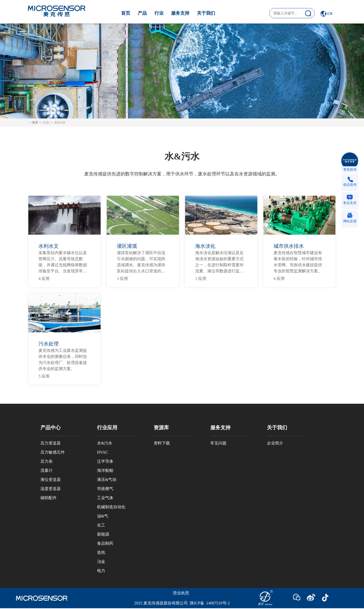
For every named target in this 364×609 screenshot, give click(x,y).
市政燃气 (105, 489)
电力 (101, 571)
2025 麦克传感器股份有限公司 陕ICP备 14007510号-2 (182, 603)
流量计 (47, 470)
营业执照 (181, 593)
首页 (126, 13)
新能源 (103, 534)
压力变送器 (51, 443)
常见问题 (218, 443)
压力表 (47, 461)
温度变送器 (51, 489)
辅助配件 (49, 498)
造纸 (101, 552)
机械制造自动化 (111, 507)
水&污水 (105, 443)
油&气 (103, 516)
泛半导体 (105, 461)
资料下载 (162, 443)
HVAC (103, 452)
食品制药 (105, 543)
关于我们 (206, 13)
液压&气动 (107, 480)
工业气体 (105, 498)
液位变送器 (51, 480)
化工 (101, 525)
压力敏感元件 (53, 452)
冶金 (101, 562)
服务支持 (180, 13)
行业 (159, 13)
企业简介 (275, 443)
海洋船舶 (105, 470)
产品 (142, 13)
